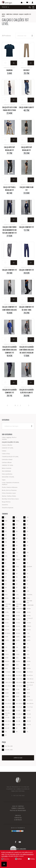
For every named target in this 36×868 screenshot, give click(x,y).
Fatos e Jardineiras (7, 474)
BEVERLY (26, 70)
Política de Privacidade (18, 810)
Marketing (32, 859)
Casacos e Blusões (7, 445)
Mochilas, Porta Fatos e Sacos (10, 499)
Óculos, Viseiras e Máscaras (10, 487)
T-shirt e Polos (6, 454)
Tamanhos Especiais (8, 508)
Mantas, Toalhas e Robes (9, 496)
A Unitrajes (18, 820)
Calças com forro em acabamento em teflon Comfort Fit (9, 230)
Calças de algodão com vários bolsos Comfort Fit (10, 350)
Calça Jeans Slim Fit (26, 107)
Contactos (18, 818)
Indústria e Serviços (12, 14)
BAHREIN (9, 70)
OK (4, 864)
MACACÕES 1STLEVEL (8, 477)
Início (4, 14)
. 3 (20, 405)
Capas (4, 480)
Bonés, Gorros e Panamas (9, 490)
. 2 (17, 405)
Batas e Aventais (7, 468)
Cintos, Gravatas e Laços (9, 493)
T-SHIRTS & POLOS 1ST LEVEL (10, 457)
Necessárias (6, 859)
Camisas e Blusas (7, 462)
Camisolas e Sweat (7, 459)
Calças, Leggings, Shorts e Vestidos (9, 438)
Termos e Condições (18, 808)
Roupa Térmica (6, 502)
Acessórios (5, 505)
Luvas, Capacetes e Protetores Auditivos (11, 483)
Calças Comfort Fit (26, 227)
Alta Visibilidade (6, 471)
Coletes (4, 451)
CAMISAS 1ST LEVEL (8, 465)
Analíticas (20, 859)
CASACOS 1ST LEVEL (8, 448)
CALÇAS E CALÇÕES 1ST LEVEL (10, 442)
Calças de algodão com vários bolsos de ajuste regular (26, 350)
